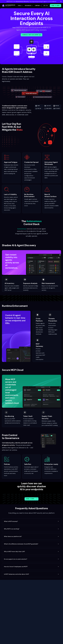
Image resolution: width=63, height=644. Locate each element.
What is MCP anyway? (31, 521)
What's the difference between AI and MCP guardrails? (31, 544)
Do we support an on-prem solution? (31, 559)
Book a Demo (55, 6)
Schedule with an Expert (32, 35)
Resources (29, 6)
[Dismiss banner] (61, 1)
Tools (20, 6)
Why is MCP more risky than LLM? (31, 552)
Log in (45, 6)
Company (38, 6)
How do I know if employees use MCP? (31, 567)
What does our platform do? (31, 536)
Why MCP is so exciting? (31, 529)
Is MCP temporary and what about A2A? (31, 574)
